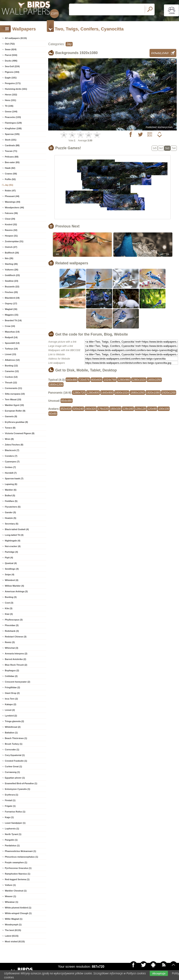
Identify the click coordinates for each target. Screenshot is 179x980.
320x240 (78, 409)
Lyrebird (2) (11, 716)
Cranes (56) (11, 174)
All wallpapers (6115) (16, 38)
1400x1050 (154, 380)
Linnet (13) (10, 354)
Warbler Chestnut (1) (16, 891)
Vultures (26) (12, 270)
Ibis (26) (9, 258)
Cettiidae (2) (11, 676)
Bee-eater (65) (12, 162)
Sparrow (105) (12, 134)
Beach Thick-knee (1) (16, 738)
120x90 (152, 409)
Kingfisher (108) (13, 128)
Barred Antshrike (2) (15, 659)
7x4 (174, 148)
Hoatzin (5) (10, 518)
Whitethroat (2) (13, 727)
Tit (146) (9, 106)
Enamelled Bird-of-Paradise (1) (21, 783)
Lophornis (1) (12, 829)
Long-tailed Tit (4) (14, 535)
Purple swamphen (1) (16, 862)
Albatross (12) (12, 360)
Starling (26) (11, 264)
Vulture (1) (10, 885)
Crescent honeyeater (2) (17, 682)
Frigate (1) (10, 806)
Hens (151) (10, 100)
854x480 (67, 401)
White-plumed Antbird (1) (18, 908)
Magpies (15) (12, 315)
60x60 (53, 414)
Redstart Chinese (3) (16, 637)
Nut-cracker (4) (13, 546)
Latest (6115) (12, 936)
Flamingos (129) (13, 123)
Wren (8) (9, 439)
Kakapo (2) (10, 704)
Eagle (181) (11, 78)
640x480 (72, 380)
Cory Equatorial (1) (15, 755)
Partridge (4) (11, 552)
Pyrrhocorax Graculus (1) (18, 868)
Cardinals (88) (12, 145)
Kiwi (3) (9, 614)
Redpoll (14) (11, 337)
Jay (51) (9, 185)
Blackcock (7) (12, 450)
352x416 (66, 409)
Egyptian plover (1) (15, 778)
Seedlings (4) (12, 569)
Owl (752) (10, 44)
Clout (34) (10, 219)
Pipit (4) (9, 558)
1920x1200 (169, 393)
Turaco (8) (10, 428)
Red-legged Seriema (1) (17, 879)
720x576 (84, 380)
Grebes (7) (10, 467)
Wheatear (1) (12, 902)
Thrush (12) (11, 383)
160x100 (115, 409)
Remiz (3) (10, 642)
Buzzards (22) (12, 287)
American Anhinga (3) (16, 591)
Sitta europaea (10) (15, 394)
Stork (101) (11, 140)
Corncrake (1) (12, 750)
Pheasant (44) (12, 196)
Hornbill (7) (11, 473)
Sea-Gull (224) (12, 66)
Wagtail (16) (11, 309)
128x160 (128, 409)
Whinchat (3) (12, 648)
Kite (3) (9, 608)
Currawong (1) (12, 772)
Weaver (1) (10, 896)
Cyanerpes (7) (12, 462)
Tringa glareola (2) (14, 721)
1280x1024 (139, 380)
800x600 (97, 380)
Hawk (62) (10, 168)
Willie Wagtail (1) (14, 919)
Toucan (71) (11, 151)
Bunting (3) (11, 597)
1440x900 (107, 393)
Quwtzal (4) (11, 563)
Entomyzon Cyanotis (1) (17, 789)
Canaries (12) (12, 371)
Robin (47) (10, 191)
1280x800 (93, 393)
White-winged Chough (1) (18, 913)
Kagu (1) (9, 817)
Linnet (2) (10, 710)
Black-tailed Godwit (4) (17, 529)
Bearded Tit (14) (13, 320)
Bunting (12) (11, 366)
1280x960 (124, 380)
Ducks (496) (11, 61)
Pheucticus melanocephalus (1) (21, 857)
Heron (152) (11, 95)
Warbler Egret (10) (14, 405)
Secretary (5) (12, 524)
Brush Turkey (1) (14, 744)
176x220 (103, 409)
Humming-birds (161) (16, 89)
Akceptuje (159, 973)
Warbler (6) (11, 490)
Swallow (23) (12, 281)
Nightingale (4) (13, 541)
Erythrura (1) (12, 795)
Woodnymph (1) (13, 925)
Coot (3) (9, 603)
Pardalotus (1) (12, 846)
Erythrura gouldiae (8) (16, 422)
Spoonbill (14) (12, 343)
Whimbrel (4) (12, 580)
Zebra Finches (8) (14, 445)
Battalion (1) (11, 733)
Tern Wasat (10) (13, 399)
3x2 (161, 148)
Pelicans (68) (12, 157)
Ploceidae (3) (12, 625)
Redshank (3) (12, 631)
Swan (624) (11, 49)
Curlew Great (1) (13, 766)
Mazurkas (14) (12, 332)
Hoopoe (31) (11, 236)
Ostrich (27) (11, 247)
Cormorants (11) (13, 388)
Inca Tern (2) (11, 699)
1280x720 (79, 393)
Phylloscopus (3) (14, 620)
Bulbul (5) (10, 495)
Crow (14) (10, 326)
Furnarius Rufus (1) (15, 812)
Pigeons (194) (12, 72)
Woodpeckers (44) (14, 207)
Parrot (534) (11, 55)
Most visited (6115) (15, 941)
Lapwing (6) (11, 484)
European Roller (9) (15, 411)
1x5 (155, 148)
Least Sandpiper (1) (15, 823)
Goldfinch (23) (12, 275)
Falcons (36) (11, 213)
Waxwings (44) (13, 202)
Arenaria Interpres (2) (16, 654)
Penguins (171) (13, 83)
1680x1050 (137, 393)
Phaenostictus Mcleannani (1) (20, 851)
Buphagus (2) (12, 670)
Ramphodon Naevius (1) (18, 874)
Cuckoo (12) (11, 377)
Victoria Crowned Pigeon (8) (20, 433)
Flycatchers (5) (13, 507)
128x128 (140, 409)
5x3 (167, 148)
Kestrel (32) (11, 224)
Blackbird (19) (12, 298)
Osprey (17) (11, 303)
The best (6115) (13, 930)
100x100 (164, 409)
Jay (69, 44)
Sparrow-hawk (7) (14, 479)
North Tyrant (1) (13, 834)
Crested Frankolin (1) (16, 761)
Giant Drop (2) (12, 693)
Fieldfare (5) (11, 501)
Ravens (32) (11, 230)
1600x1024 (122, 393)
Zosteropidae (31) (14, 241)
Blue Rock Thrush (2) (16, 665)
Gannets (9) (11, 416)
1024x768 (110, 380)
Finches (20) (11, 292)
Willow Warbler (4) (14, 586)
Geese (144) (11, 112)
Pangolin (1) (11, 840)
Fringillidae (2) (12, 687)
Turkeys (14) (11, 349)
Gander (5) (10, 512)
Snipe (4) (9, 574)
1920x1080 (153, 393)
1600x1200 (56, 385)
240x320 (91, 409)
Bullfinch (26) (12, 253)
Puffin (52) (10, 179)
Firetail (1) (10, 800)
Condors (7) (11, 456)
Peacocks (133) (13, 117)
